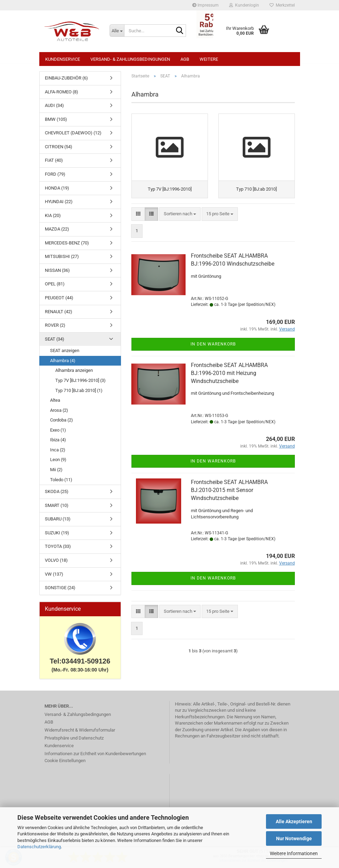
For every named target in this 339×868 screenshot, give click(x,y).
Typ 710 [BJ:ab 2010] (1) (79, 394)
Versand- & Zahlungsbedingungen (130, 59)
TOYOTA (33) (58, 550)
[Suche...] (117, 31)
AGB (185, 59)
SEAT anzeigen (65, 354)
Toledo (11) (61, 483)
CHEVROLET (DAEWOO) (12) (73, 136)
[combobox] (180, 220)
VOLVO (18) (56, 564)
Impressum (205, 5)
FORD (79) (55, 178)
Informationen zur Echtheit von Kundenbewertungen (95, 757)
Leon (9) (58, 463)
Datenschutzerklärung (39, 847)
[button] (138, 220)
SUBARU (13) (58, 522)
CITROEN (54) (59, 150)
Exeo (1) (58, 433)
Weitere (209, 59)
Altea (55, 404)
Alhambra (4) (63, 364)
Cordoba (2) (62, 423)
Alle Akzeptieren (294, 821)
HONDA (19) (57, 191)
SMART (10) (57, 509)
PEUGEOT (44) (59, 301)
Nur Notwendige (294, 838)
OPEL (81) (55, 287)
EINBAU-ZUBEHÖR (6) (66, 81)
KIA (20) (53, 219)
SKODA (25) (57, 495)
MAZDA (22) (57, 232)
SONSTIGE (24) (60, 591)
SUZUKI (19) (57, 536)
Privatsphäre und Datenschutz (74, 741)
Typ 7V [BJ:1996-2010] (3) (80, 384)
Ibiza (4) (58, 443)
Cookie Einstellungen (65, 764)
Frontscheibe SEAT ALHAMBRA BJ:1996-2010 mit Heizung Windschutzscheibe (229, 379)
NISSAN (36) (57, 274)
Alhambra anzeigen (74, 374)
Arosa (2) (59, 414)
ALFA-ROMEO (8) (62, 95)
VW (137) (54, 578)
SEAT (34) (55, 343)
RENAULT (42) (59, 315)
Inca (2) (58, 453)
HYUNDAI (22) (59, 205)
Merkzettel (282, 5)
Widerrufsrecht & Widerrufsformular (80, 733)
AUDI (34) (54, 109)
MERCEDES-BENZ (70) (67, 246)
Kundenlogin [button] (244, 5)
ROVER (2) (55, 329)
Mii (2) (56, 473)
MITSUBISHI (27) (62, 260)
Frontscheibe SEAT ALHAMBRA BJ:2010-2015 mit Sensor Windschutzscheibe (229, 496)
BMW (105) (56, 123)
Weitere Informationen (294, 853)
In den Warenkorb (213, 350)
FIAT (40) (54, 164)
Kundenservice (63, 59)
